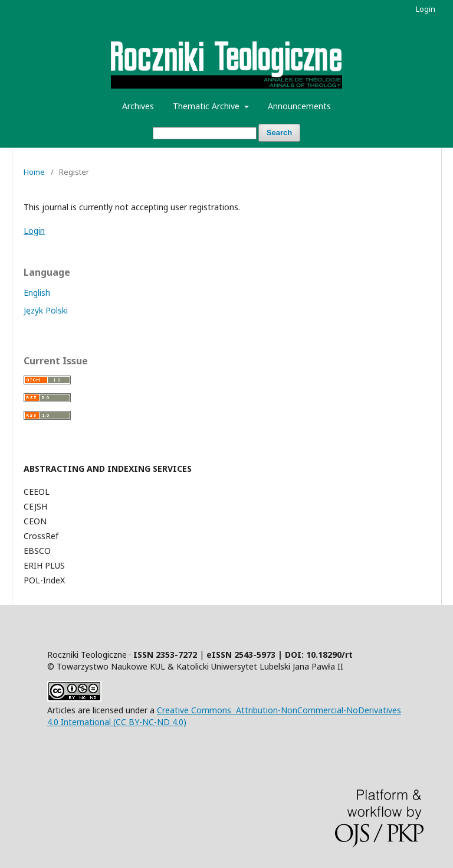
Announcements (299, 106)
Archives (138, 106)
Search (279, 133)
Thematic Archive (207, 106)
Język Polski (46, 310)
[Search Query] (205, 133)
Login (426, 9)
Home (34, 172)
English (37, 293)
